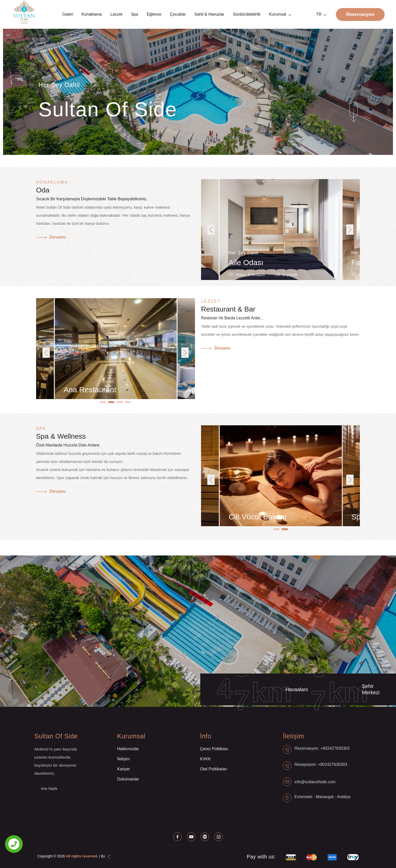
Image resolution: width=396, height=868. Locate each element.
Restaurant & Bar (228, 309)
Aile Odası (268, 262)
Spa (134, 14)
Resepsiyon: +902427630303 (321, 764)
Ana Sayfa (49, 789)
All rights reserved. (82, 856)
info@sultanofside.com (315, 782)
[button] (211, 230)
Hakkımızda (128, 749)
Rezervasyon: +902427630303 (322, 748)
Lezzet (116, 14)
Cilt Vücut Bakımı (282, 517)
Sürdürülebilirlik (247, 14)
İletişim (123, 759)
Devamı (51, 237)
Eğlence (154, 14)
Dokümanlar (128, 779)
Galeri (68, 14)
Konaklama (92, 14)
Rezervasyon (360, 14)
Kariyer (124, 769)
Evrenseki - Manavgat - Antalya (322, 797)
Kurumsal (278, 14)
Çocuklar (178, 14)
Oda (43, 190)
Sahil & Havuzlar (209, 14)
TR (319, 14)
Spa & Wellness (61, 436)
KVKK (205, 759)
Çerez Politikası (214, 749)
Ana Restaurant (114, 390)
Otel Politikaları (214, 769)
